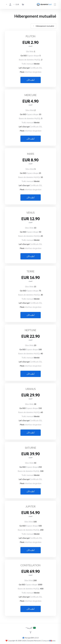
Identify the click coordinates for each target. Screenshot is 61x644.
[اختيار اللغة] (31, 628)
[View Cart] (23, 4)
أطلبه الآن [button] (30, 80)
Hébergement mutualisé (43, 26)
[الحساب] (9, 4)
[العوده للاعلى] (31, 632)
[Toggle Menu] (55, 4)
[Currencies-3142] (16, 4)
